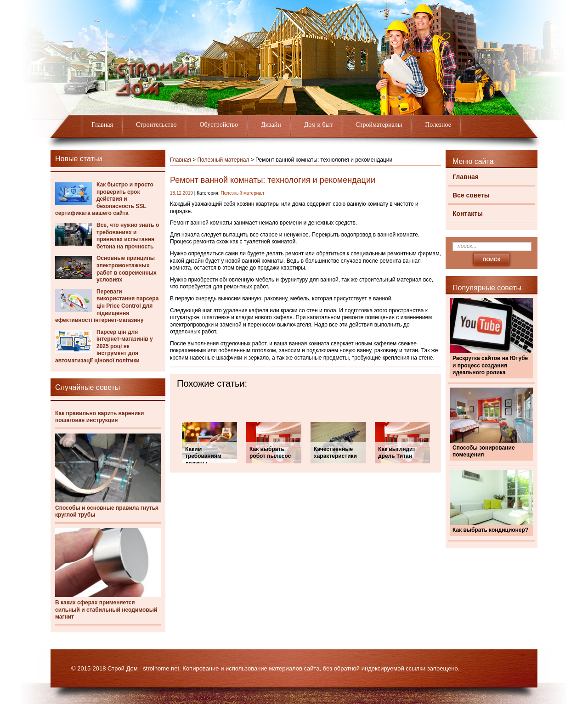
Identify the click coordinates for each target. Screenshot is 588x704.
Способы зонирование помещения (484, 451)
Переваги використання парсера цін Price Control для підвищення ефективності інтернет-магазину (107, 306)
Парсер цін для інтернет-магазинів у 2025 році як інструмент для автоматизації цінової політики (104, 346)
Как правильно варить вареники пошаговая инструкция (100, 417)
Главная (102, 125)
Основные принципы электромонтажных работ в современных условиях (127, 269)
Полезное (438, 125)
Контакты (468, 214)
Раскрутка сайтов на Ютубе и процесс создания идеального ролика (490, 365)
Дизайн (271, 125)
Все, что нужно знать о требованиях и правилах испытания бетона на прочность (128, 236)
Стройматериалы (379, 125)
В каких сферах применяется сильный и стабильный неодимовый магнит (106, 610)
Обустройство (219, 125)
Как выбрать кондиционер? (490, 530)
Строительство (156, 125)
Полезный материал (223, 160)
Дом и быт (318, 125)
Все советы (471, 195)
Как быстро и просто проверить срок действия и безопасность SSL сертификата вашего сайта (104, 199)
